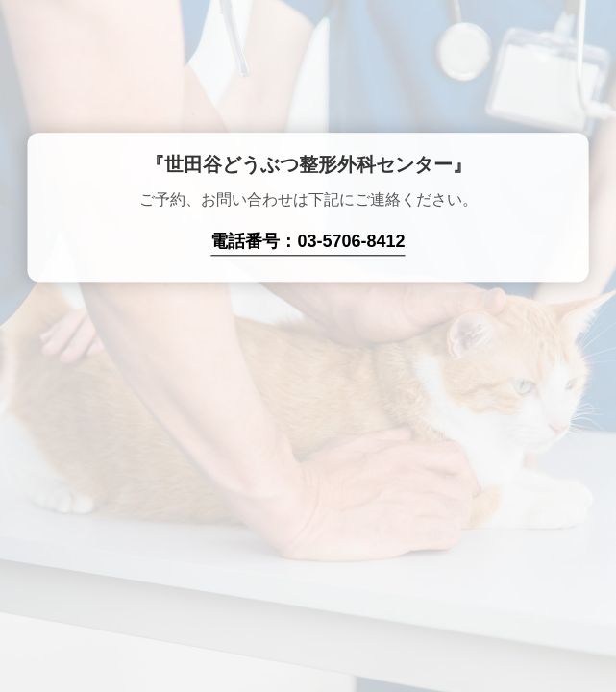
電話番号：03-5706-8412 (308, 242)
